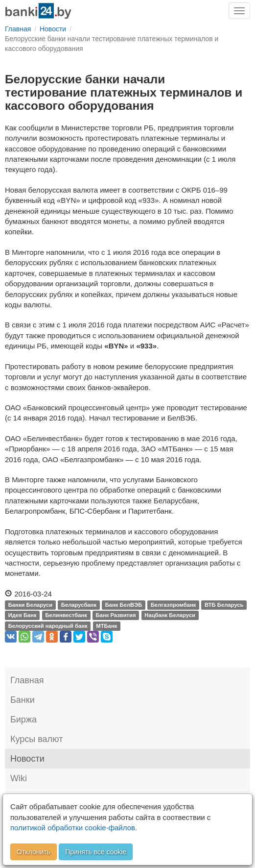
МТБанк (106, 626)
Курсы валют (36, 739)
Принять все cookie (96, 852)
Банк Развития (116, 616)
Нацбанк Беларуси (170, 616)
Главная (27, 680)
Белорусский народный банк (48, 626)
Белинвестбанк (66, 616)
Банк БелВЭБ (124, 605)
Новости (27, 759)
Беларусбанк (79, 605)
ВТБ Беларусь (224, 605)
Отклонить (34, 852)
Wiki (19, 778)
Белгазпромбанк (173, 605)
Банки (23, 700)
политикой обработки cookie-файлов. (74, 828)
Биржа (23, 719)
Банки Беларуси (30, 605)
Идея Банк (23, 616)
